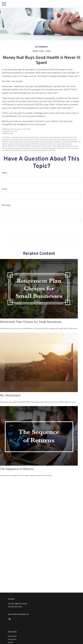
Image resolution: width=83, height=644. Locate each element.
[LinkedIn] (10, 619)
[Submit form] (9, 230)
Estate (10, 643)
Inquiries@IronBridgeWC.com (18, 614)
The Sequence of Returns (17, 469)
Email (4, 189)
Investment (12, 640)
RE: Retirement (10, 396)
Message (6, 205)
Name (5, 173)
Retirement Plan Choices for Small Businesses (31, 322)
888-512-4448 (21, 604)
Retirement (12, 636)
